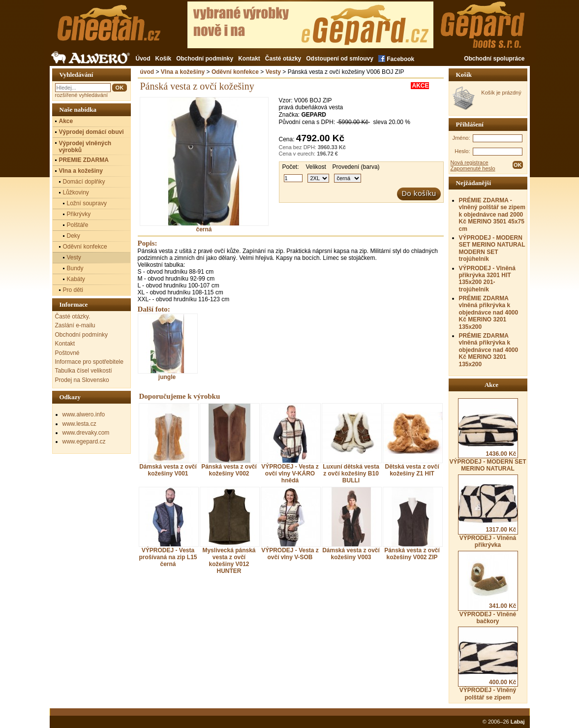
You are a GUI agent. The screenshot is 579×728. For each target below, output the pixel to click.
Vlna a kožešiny (183, 72)
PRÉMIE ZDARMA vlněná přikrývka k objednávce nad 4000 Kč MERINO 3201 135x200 (489, 313)
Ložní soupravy (87, 203)
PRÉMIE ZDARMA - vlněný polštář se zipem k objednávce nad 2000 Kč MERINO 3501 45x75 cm (492, 215)
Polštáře (78, 225)
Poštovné (67, 353)
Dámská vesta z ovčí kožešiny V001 (168, 470)
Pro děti (73, 290)
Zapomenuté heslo (473, 168)
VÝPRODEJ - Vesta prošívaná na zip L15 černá (168, 557)
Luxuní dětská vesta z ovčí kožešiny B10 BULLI (351, 474)
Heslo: (462, 151)
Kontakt (249, 59)
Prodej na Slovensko (82, 380)
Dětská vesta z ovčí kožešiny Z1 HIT (412, 470)
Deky (74, 236)
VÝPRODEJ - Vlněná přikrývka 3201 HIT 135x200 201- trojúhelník (487, 279)
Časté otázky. (73, 317)
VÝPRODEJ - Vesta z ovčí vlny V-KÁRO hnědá (290, 474)
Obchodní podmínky (205, 59)
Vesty (273, 72)
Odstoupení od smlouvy (340, 59)
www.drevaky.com (86, 433)
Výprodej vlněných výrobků (85, 147)
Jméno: (461, 138)
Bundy (75, 268)
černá (204, 227)
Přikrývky (79, 214)
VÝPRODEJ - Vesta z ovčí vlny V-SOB (290, 554)
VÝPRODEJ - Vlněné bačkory (488, 588)
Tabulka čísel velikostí (84, 371)
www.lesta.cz (79, 424)
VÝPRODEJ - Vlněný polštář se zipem (488, 664)
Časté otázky (283, 59)
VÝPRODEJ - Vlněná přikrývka (488, 511)
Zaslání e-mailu (75, 325)
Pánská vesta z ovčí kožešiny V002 (229, 470)
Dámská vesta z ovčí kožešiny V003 (351, 554)
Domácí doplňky (84, 182)
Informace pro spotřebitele (89, 362)
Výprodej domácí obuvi (91, 132)
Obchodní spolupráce (494, 59)
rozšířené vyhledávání (82, 95)
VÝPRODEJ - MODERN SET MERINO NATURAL (488, 435)
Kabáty (76, 279)
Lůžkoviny (76, 192)
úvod (147, 72)
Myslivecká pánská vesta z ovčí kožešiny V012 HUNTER (229, 561)
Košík (164, 59)
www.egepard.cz (84, 442)
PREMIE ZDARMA (84, 160)
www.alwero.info (84, 414)
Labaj (518, 722)
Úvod (143, 59)
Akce (66, 121)
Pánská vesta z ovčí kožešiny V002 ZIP (412, 554)
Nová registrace (470, 162)
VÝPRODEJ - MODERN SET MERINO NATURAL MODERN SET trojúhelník (492, 248)
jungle (167, 347)
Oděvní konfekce (235, 72)
